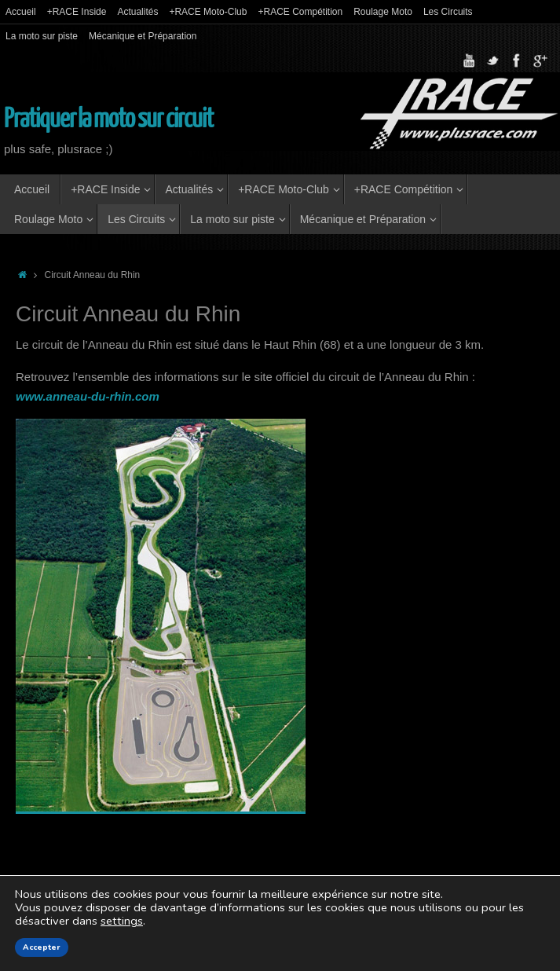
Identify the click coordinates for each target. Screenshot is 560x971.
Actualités (137, 12)
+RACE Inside (77, 12)
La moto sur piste (42, 36)
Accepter (42, 947)
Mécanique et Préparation (143, 36)
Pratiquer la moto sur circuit (108, 119)
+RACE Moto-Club (208, 12)
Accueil (21, 12)
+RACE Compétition (300, 12)
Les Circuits (448, 12)
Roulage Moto (383, 12)
